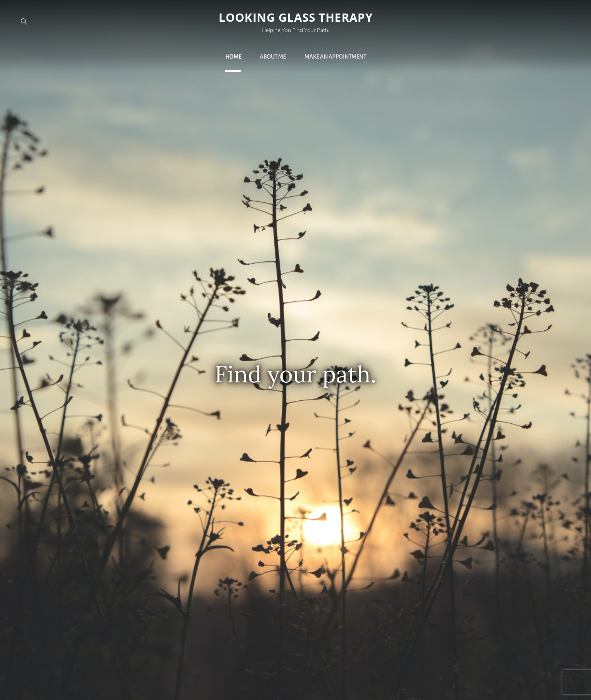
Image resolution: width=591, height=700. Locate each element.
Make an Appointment (335, 57)
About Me (273, 57)
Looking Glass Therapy (296, 17)
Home (233, 57)
